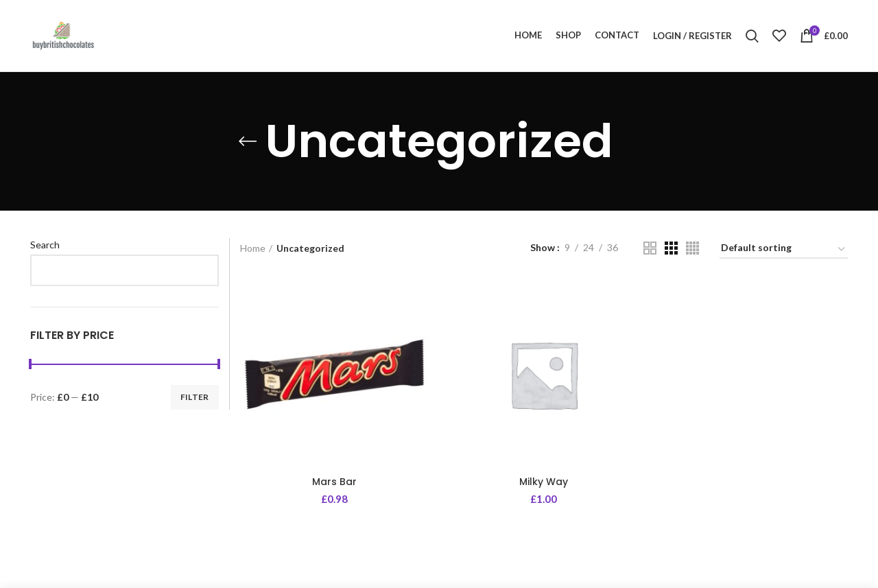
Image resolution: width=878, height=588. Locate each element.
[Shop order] (784, 250)
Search (45, 245)
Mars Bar (334, 482)
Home (253, 248)
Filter (195, 397)
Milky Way (544, 482)
